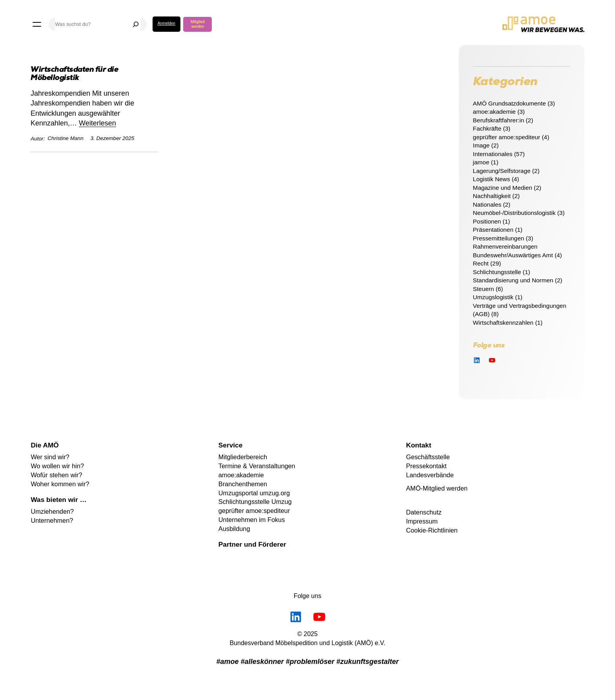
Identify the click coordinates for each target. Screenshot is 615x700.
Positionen (487, 221)
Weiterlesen (97, 123)
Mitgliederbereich (243, 457)
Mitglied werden (198, 24)
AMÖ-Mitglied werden (437, 488)
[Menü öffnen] (37, 24)
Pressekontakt (426, 466)
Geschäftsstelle (428, 457)
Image (481, 145)
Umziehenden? (52, 511)
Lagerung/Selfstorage (502, 171)
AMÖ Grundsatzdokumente (509, 103)
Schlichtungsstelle (497, 272)
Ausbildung (234, 529)
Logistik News (492, 179)
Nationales (487, 205)
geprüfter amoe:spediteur (507, 137)
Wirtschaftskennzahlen (503, 323)
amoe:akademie (494, 112)
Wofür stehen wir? (56, 475)
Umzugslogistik (493, 297)
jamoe (481, 162)
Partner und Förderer (252, 544)
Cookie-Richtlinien (432, 530)
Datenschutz (424, 512)
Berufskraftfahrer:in (499, 120)
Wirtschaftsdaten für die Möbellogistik (74, 75)
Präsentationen (493, 230)
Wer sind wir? (50, 457)
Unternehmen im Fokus (252, 520)
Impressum (422, 521)
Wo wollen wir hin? (57, 466)
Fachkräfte (487, 128)
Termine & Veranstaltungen (257, 466)
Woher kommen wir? (60, 484)
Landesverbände (430, 475)
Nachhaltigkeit (492, 196)
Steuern (484, 289)
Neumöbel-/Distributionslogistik (514, 213)
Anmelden (166, 23)
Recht (481, 263)
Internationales (493, 154)
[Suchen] (136, 24)
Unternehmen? (52, 520)
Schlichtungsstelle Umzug (255, 502)
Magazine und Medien (503, 188)
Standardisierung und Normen (513, 280)
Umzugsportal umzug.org (254, 493)
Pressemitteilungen (499, 238)
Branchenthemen (243, 484)
